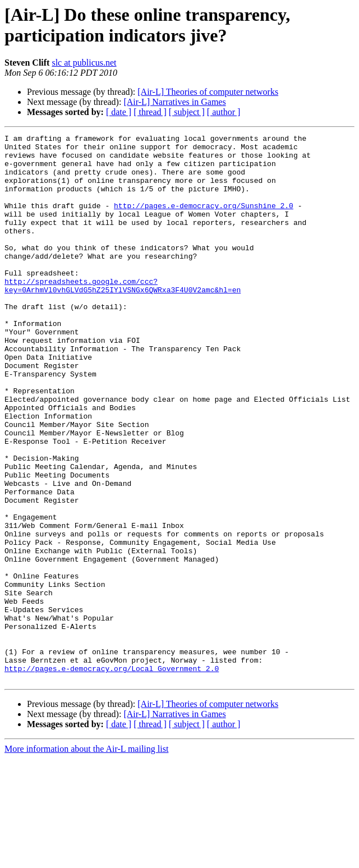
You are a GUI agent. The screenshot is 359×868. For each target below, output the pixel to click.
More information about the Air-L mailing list (86, 858)
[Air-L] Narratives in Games (174, 102)
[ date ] (119, 112)
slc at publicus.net (84, 63)
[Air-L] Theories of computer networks (208, 92)
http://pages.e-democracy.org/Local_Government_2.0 (112, 776)
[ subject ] (187, 112)
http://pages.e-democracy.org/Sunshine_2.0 (204, 221)
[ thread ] (150, 112)
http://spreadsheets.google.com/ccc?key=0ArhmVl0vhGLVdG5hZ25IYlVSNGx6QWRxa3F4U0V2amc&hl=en (123, 316)
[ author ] (224, 112)
